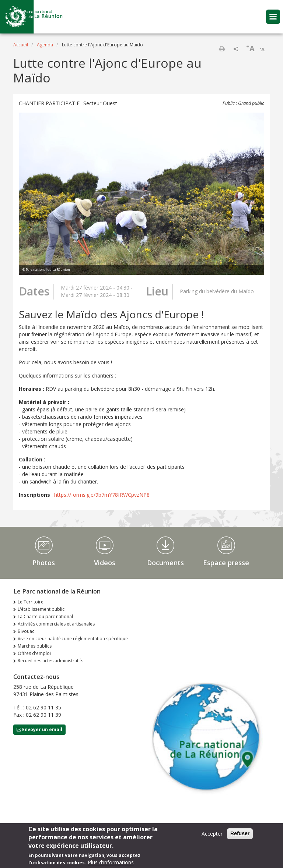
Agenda (45, 45)
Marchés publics (35, 646)
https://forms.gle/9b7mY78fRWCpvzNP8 (102, 495)
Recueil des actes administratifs (50, 661)
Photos (44, 563)
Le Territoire (31, 602)
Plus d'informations (111, 862)
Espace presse (226, 563)
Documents (165, 563)
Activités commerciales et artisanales (56, 624)
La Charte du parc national (45, 617)
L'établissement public (41, 609)
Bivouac (26, 631)
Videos (105, 563)
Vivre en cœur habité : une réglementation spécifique (73, 639)
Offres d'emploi (34, 653)
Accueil (21, 45)
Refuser (240, 833)
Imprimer (222, 49)
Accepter (212, 834)
